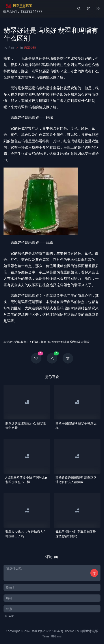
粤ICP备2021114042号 (48, 631)
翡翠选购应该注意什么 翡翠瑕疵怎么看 (26, 425)
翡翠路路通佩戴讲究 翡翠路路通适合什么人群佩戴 (76, 480)
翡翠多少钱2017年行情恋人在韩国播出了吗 (26, 534)
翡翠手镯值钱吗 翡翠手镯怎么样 (76, 425)
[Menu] (98, 9)
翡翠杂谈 (30, 48)
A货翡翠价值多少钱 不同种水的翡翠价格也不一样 (27, 480)
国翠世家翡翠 (89, 631)
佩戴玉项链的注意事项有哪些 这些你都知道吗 (76, 534)
